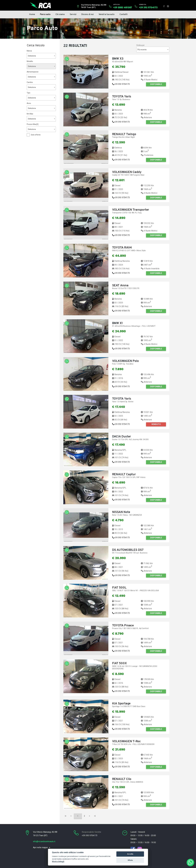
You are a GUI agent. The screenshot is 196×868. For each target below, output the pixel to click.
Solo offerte (36, 135)
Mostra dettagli (58, 861)
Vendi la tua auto (107, 14)
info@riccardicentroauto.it (44, 841)
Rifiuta (130, 860)
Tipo (28, 93)
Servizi (73, 14)
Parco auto (45, 14)
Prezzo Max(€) (33, 124)
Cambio (30, 82)
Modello (30, 61)
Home (32, 14)
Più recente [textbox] (142, 50)
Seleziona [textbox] (32, 56)
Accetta (130, 854)
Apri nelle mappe (40, 848)
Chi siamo (60, 14)
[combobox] (41, 56)
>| (95, 816)
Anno (29, 103)
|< (66, 816)
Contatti (123, 14)
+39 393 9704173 (121, 84)
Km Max (30, 114)
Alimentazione (33, 72)
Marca (29, 51)
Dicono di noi (87, 14)
